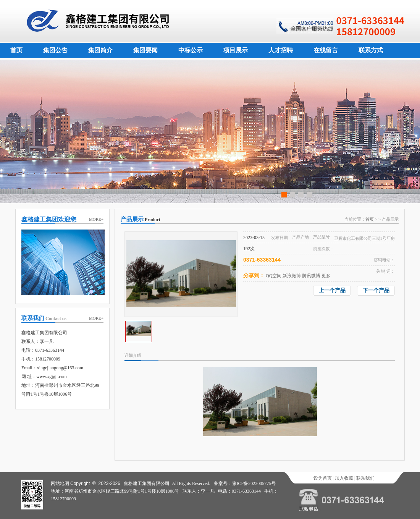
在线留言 (326, 50)
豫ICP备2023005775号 (254, 483)
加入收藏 (344, 478)
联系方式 (371, 50)
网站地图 (60, 483)
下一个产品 (376, 290)
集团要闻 (145, 50)
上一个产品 (332, 290)
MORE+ (96, 219)
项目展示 (236, 50)
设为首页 (323, 478)
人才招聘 (281, 50)
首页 (16, 50)
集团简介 (100, 50)
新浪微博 (292, 276)
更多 (326, 276)
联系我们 (365, 478)
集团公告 (55, 50)
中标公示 (191, 50)
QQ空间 (274, 276)
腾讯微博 (311, 276)
